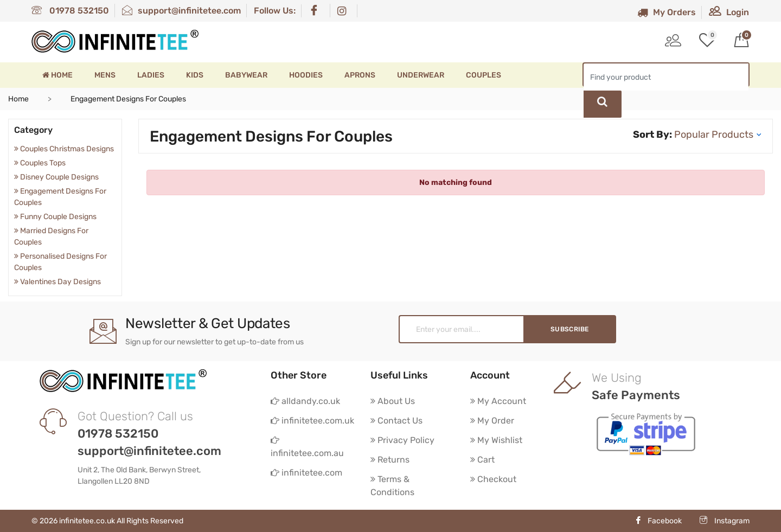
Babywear (246, 75)
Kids (195, 75)
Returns (390, 460)
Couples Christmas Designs (64, 149)
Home (57, 75)
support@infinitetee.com (181, 11)
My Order (492, 421)
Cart (482, 460)
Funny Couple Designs (55, 217)
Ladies (151, 75)
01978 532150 (70, 11)
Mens (105, 75)
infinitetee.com (306, 473)
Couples (484, 75)
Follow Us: (275, 11)
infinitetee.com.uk (312, 421)
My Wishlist (496, 440)
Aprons (360, 75)
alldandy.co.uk (305, 401)
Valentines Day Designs (57, 282)
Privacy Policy (402, 440)
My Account (498, 401)
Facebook (658, 521)
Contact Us (396, 421)
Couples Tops (40, 163)
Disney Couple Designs (56, 177)
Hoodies (306, 75)
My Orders (667, 12)
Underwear (421, 75)
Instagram (725, 521)
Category (33, 130)
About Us (393, 401)
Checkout (493, 479)
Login (729, 12)
